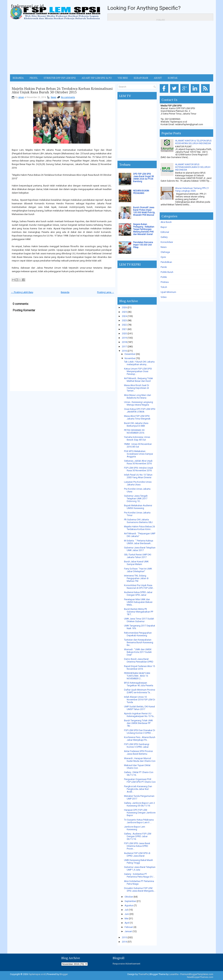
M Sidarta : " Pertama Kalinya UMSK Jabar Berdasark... (139, 542)
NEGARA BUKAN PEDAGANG (141, 192)
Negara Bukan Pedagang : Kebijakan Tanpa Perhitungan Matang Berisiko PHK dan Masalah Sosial (144, 229)
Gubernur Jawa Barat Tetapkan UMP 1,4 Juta (140, 868)
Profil (34, 78)
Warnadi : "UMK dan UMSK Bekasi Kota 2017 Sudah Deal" (138, 652)
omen (21, 97)
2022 (124, 325)
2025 (124, 312)
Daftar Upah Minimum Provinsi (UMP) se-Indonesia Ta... (140, 691)
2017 (124, 347)
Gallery (164, 237)
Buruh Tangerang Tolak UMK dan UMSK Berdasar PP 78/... (139, 723)
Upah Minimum (168, 292)
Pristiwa (165, 282)
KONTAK (173, 78)
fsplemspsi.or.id (27, 6)
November (130, 358)
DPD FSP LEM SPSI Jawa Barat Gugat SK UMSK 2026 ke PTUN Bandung (143, 178)
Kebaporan (141, 78)
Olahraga (165, 252)
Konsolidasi (167, 242)
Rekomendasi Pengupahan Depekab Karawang (138, 634)
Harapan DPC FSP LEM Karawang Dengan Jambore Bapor (140, 813)
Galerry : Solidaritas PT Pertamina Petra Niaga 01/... (139, 875)
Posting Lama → (106, 292)
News (54, 97)
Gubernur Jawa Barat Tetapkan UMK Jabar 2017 (140, 549)
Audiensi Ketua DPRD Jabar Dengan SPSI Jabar (138, 594)
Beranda (65, 292)
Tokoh (164, 287)
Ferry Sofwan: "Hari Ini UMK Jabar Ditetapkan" (138, 570)
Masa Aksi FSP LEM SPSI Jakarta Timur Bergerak (137, 417)
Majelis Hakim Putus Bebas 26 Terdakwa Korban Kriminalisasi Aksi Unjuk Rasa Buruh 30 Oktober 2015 (62, 90)
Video (164, 297)
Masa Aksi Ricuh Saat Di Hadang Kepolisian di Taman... (137, 388)
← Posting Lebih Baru (22, 292)
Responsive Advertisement (126, 964)
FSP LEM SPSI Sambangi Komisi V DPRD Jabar (137, 746)
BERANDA (18, 78)
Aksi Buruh (166, 222)
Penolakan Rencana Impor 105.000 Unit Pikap (143, 245)
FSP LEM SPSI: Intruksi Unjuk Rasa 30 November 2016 (139, 469)
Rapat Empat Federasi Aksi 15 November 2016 (139, 667)
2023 (124, 320)
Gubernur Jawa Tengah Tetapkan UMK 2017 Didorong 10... (136, 498)
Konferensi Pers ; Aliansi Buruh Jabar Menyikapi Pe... (140, 739)
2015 (124, 937)
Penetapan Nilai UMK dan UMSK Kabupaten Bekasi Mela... (138, 602)
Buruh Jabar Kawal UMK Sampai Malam (136, 563)
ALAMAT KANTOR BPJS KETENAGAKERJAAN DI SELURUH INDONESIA (193, 167)
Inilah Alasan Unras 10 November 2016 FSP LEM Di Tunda (140, 700)
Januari (128, 931)
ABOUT (158, 78)
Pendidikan (166, 262)
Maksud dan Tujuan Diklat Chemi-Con (137, 767)
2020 (124, 333)
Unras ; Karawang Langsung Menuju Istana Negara (139, 403)
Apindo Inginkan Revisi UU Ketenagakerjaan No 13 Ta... (140, 715)
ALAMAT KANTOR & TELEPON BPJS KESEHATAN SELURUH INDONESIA (193, 142)
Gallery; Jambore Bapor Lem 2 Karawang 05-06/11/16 (139, 804)
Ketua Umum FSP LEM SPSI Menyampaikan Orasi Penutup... (138, 371)
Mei (126, 918)
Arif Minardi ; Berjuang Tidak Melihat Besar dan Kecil (139, 380)
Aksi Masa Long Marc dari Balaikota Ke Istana (138, 396)
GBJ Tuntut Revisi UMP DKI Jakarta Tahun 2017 (138, 556)
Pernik (164, 267)
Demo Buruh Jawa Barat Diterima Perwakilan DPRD (139, 660)
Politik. (164, 277)
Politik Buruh (167, 272)
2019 (124, 338)
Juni (127, 914)
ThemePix (143, 974)
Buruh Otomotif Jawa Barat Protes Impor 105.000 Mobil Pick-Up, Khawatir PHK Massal (144, 211)
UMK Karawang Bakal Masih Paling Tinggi (139, 861)
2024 (124, 316)
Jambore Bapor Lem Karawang (135, 828)
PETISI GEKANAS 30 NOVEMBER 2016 (134, 431)
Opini (163, 257)
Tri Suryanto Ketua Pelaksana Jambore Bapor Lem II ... (139, 821)
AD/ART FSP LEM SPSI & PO (97, 78)
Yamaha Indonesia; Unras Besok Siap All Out (137, 438)
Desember (130, 354)
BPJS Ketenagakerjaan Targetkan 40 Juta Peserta (139, 684)
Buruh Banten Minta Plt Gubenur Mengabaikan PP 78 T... (139, 612)
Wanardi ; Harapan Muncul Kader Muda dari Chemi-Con (140, 760)
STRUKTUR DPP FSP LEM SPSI (60, 78)
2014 (124, 942)
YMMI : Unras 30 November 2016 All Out (138, 445)
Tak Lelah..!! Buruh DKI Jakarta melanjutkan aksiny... (139, 363)
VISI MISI (123, 78)
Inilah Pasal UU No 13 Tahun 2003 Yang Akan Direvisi (138, 476)
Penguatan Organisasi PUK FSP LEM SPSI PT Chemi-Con (140, 781)
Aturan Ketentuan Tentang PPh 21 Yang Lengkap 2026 (192, 189)
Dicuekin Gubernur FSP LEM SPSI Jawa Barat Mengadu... (140, 889)
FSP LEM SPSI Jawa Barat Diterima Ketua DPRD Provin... (137, 846)
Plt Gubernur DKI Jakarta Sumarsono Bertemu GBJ (138, 521)
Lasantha (174, 974)
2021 (124, 329)
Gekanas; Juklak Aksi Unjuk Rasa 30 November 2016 (138, 462)
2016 (124, 351)
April (127, 923)
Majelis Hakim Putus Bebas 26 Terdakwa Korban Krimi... (139, 528)
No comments (68, 97)
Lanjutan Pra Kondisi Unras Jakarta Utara (138, 483)
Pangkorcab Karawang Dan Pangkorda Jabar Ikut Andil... (138, 789)
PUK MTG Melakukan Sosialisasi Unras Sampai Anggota (139, 454)
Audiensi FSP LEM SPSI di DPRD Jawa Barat (137, 854)
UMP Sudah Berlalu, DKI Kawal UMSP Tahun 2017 (139, 708)
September (130, 901)
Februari (129, 927)
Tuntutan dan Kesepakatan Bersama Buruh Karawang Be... (139, 642)
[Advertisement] (112, 47)
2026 (124, 307)
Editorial (165, 232)
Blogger (64, 974)
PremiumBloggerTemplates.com (197, 974)
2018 (124, 342)
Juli (126, 910)
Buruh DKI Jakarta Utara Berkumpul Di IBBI (136, 424)
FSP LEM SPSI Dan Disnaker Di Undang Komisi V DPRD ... (140, 732)
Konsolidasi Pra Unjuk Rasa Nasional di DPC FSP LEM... (139, 587)
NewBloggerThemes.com (200, 977)
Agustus (129, 905)
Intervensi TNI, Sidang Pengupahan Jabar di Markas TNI (136, 578)
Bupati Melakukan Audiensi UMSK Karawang (138, 507)
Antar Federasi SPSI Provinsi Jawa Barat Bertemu (138, 752)
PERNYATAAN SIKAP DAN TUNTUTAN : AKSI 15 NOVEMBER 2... (137, 676)
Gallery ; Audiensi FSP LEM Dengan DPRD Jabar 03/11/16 (138, 836)
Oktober (129, 897)
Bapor (164, 227)
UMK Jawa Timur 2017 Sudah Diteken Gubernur (139, 620)
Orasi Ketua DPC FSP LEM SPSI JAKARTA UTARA (140, 410)
